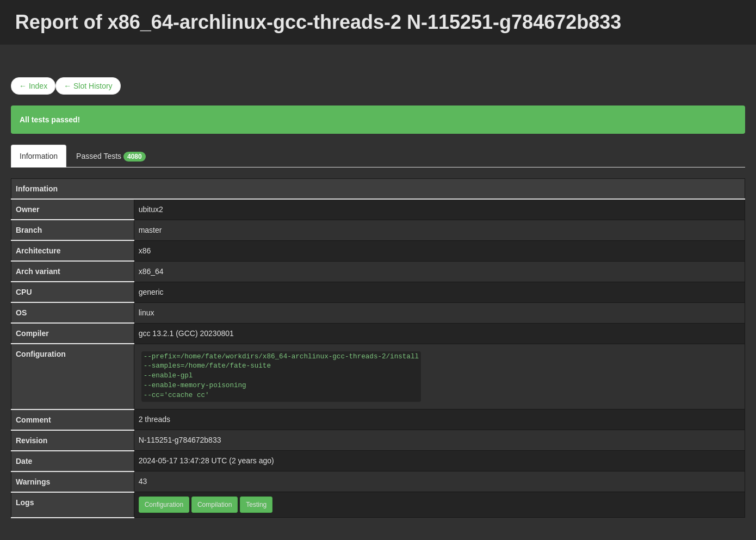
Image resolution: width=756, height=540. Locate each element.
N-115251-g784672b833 (180, 440)
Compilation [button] (215, 505)
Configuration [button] (164, 505)
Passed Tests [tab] (111, 157)
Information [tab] (39, 156)
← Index (33, 86)
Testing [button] (256, 505)
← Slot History (88, 86)
